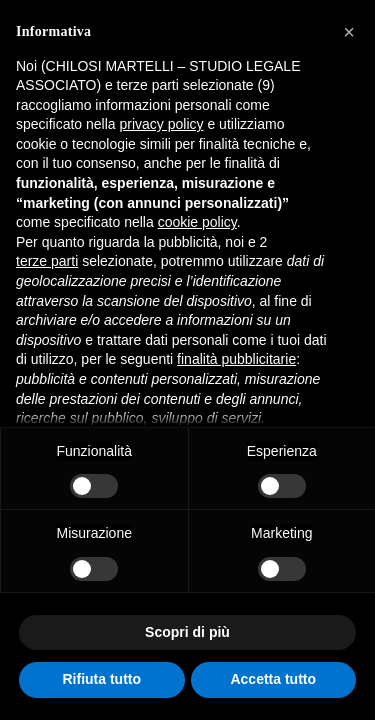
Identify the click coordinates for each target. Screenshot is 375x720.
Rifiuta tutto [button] (101, 679)
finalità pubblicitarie (236, 359)
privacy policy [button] (162, 124)
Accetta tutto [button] (273, 679)
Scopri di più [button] (187, 632)
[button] (349, 32)
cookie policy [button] (197, 222)
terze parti (47, 261)
